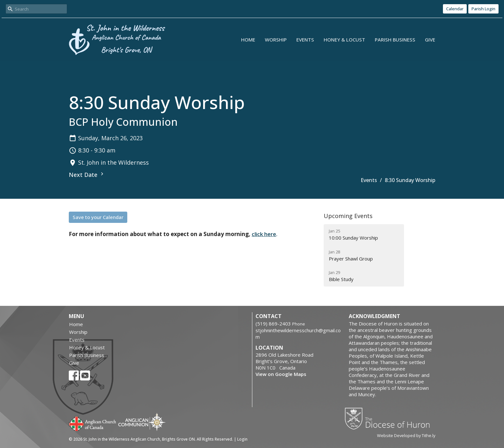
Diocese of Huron (390, 418)
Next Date (87, 175)
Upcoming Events (348, 216)
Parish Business (395, 40)
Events (305, 40)
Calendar (455, 9)
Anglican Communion (142, 422)
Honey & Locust (344, 40)
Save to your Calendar (98, 217)
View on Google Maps (281, 374)
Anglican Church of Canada (93, 423)
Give (430, 40)
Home (248, 40)
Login (242, 439)
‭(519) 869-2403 (273, 324)
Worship (276, 40)
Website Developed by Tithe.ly (406, 435)
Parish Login (483, 9)
